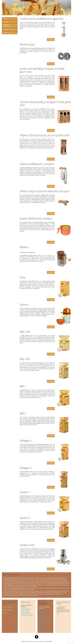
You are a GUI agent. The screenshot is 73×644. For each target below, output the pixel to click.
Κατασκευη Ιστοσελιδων (39, 641)
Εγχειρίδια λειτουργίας (9, 29)
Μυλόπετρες (27, 44)
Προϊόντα (6, 22)
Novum (24, 305)
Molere (24, 247)
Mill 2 (23, 413)
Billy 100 (25, 332)
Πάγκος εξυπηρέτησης (45, 623)
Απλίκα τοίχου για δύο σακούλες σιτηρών (45, 191)
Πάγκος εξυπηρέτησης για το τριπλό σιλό (45, 135)
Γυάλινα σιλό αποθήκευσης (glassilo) (41, 19)
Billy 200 (25, 359)
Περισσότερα (51, 39)
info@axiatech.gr (11, 613)
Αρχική (5, 19)
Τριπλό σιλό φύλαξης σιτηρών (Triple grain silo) (45, 104)
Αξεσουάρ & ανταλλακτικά (7, 26)
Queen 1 (25, 492)
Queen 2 (25, 518)
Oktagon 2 (26, 468)
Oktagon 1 (26, 441)
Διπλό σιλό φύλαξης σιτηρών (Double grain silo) (42, 70)
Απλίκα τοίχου (43, 628)
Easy (22, 277)
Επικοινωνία (7, 33)
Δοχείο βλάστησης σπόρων (36, 218)
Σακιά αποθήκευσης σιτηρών (37, 164)
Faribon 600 (27, 545)
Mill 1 (23, 386)
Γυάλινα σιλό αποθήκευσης (43, 611)
